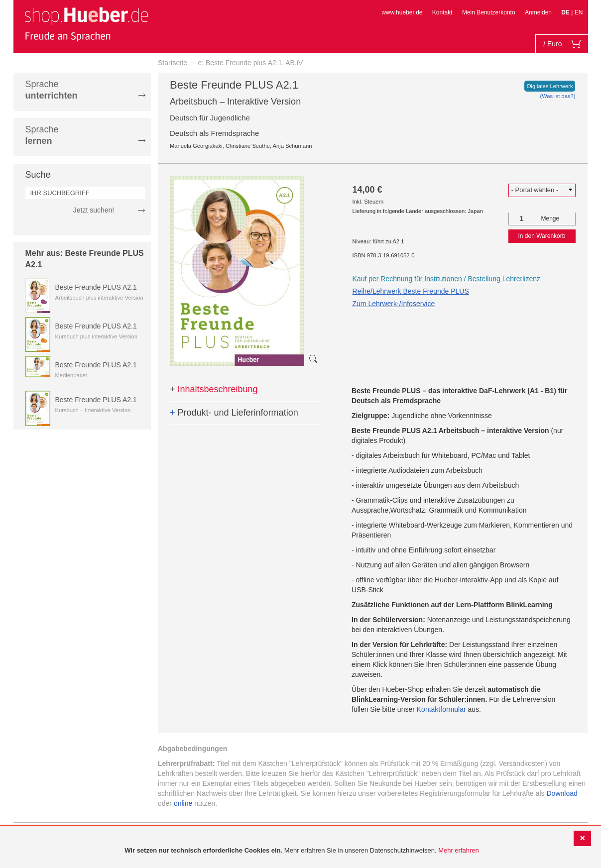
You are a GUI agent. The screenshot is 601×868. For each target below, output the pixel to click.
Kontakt (442, 12)
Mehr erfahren (459, 850)
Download (562, 793)
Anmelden (538, 12)
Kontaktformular (441, 709)
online (183, 803)
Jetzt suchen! (94, 210)
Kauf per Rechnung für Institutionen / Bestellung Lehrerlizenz (446, 279)
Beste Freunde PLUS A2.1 (96, 287)
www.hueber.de (402, 12)
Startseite (173, 63)
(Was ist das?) (557, 96)
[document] (302, 851)
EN (579, 12)
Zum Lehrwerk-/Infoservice (394, 304)
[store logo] (86, 24)
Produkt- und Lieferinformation (234, 413)
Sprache (52, 90)
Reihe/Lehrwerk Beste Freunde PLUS (411, 291)
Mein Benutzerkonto (489, 12)
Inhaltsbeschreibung (214, 389)
